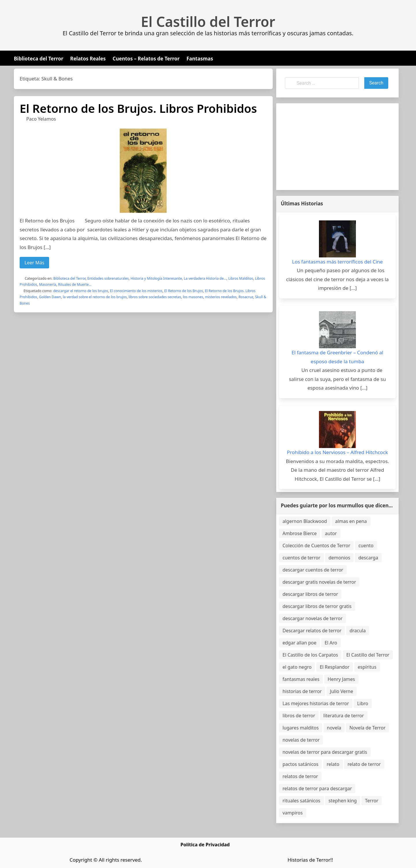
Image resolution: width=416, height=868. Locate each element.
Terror (372, 801)
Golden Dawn (50, 297)
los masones (193, 297)
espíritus (367, 667)
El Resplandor (335, 667)
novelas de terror (301, 740)
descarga (368, 558)
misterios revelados (221, 297)
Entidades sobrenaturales (108, 278)
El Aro (331, 643)
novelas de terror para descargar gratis (325, 752)
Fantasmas (200, 59)
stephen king (343, 801)
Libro (363, 703)
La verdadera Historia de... (205, 278)
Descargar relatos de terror (312, 631)
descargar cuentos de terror (313, 570)
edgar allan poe (299, 643)
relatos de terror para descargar (317, 788)
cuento (366, 546)
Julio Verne (341, 691)
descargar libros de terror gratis (317, 606)
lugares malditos (301, 728)
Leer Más (34, 263)
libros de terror (299, 716)
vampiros (293, 813)
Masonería (48, 284)
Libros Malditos (241, 278)
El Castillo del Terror (208, 22)
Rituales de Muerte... (75, 284)
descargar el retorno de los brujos (81, 291)
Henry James (341, 679)
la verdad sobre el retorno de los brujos (95, 297)
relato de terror (364, 764)
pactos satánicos (300, 764)
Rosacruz (246, 297)
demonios (339, 558)
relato (333, 764)
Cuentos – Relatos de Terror (146, 59)
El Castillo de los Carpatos (310, 655)
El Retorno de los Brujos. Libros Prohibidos (138, 108)
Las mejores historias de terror (316, 703)
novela (334, 728)
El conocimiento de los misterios (136, 291)
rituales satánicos (301, 801)
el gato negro (297, 667)
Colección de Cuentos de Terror (316, 546)
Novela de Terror (367, 728)
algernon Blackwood (305, 521)
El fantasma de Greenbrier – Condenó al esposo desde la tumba (337, 357)
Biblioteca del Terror (39, 59)
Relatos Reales (88, 59)
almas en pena (351, 521)
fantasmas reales (301, 679)
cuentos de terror (301, 558)
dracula (358, 631)
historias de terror (302, 691)
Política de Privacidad (205, 845)
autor (331, 533)
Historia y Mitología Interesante (156, 278)
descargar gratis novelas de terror (319, 582)
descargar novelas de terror (313, 618)
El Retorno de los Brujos (184, 291)
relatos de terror (300, 776)
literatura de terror (343, 716)
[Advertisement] (337, 147)
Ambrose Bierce (300, 533)
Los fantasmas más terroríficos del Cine (337, 262)
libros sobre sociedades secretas (155, 297)
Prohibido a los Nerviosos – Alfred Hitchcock (337, 452)
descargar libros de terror (310, 594)
